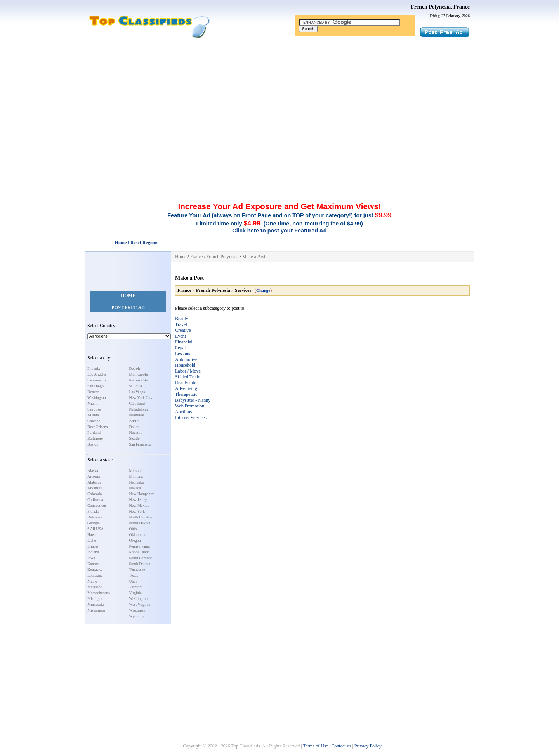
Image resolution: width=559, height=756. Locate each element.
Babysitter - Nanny (193, 400)
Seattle (135, 438)
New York (137, 511)
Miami (93, 403)
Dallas (134, 427)
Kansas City (139, 380)
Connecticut (97, 505)
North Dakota (140, 523)
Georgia (94, 523)
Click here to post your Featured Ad (279, 231)
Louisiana (95, 575)
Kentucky (95, 570)
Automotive (186, 359)
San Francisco (140, 444)
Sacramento (96, 380)
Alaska (93, 471)
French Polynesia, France (440, 7)
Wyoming (137, 616)
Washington (97, 398)
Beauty (182, 319)
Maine (92, 581)
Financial (184, 342)
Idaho (92, 540)
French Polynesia (223, 257)
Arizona (94, 476)
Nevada (135, 488)
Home (128, 295)
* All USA (95, 529)
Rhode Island (140, 552)
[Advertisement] (279, 96)
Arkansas (95, 488)
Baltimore (95, 438)
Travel (181, 324)
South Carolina (141, 558)
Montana (136, 476)
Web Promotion (190, 406)
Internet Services (191, 418)
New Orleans (97, 427)
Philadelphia (139, 409)
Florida (93, 511)
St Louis (136, 386)
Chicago (94, 421)
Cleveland (137, 403)
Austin (135, 421)
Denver (93, 392)
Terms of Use (315, 746)
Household (185, 365)
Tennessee (137, 570)
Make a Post (254, 257)
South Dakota (140, 564)
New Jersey (138, 500)
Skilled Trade (187, 377)
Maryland (95, 587)
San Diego (95, 386)
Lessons (183, 354)
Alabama (94, 482)
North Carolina (141, 517)
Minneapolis (139, 374)
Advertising (186, 388)
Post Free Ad (128, 307)
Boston (93, 444)
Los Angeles (97, 374)
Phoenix (94, 368)
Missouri (136, 471)
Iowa (91, 558)
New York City (141, 398)
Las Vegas (137, 392)
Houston (136, 433)
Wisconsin (137, 610)
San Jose (94, 409)
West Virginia (140, 604)
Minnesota (95, 604)
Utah (133, 581)
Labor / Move (188, 371)
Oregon (135, 540)
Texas (134, 575)
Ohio (133, 529)
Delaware (95, 517)
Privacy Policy (368, 746)
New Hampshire (142, 494)
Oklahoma (137, 535)
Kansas (93, 564)
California (95, 500)
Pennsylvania (140, 546)
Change (263, 290)
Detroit (135, 368)
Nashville (137, 415)
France (197, 257)
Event (181, 336)
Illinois (93, 546)
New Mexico (139, 505)
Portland (94, 433)
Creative (183, 330)
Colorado (95, 494)
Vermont (136, 587)
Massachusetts (99, 593)
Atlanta (93, 415)
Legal (180, 348)
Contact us (341, 746)
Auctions (183, 412)
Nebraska (137, 482)
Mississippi (96, 610)
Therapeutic (186, 394)
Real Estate (186, 383)
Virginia (136, 593)
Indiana (93, 552)
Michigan (95, 599)
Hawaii (93, 535)
